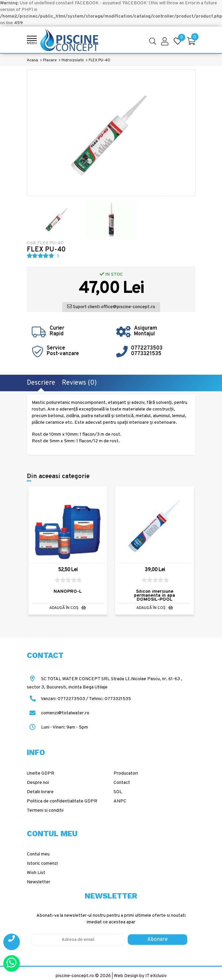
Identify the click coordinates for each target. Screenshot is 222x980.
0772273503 (147, 348)
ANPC (120, 801)
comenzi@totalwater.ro (58, 713)
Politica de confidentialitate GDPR (62, 801)
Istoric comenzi (42, 864)
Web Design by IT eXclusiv (140, 976)
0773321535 (146, 354)
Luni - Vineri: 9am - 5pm (57, 727)
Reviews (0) (79, 383)
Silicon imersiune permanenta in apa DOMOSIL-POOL (155, 595)
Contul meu (38, 854)
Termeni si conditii (45, 811)
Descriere (41, 383)
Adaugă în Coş (68, 608)
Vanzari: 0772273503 (63, 699)
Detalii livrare (40, 792)
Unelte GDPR (41, 773)
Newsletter (39, 882)
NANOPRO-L (68, 591)
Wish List (36, 873)
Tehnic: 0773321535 (110, 699)
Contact (122, 783)
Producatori (126, 773)
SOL (118, 792)
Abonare (157, 940)
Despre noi (38, 783)
